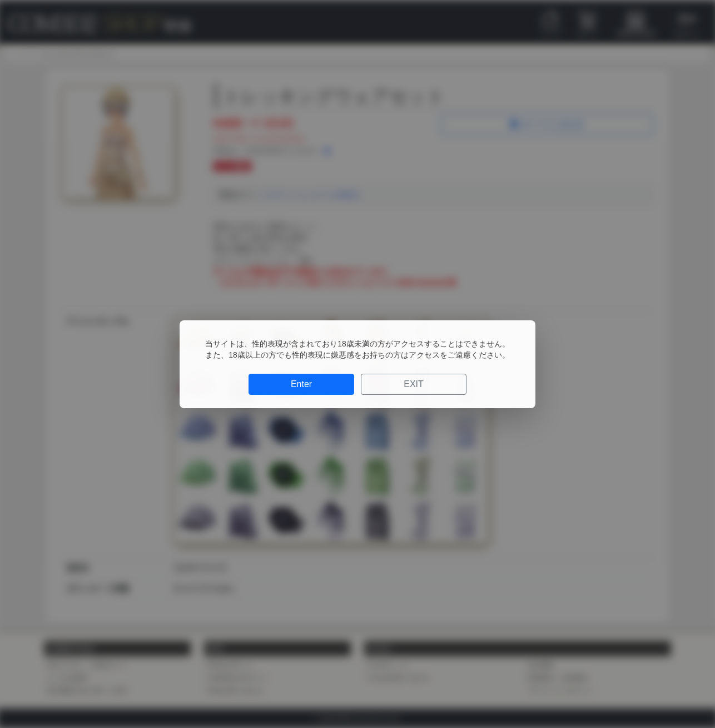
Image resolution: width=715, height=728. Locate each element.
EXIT (414, 384)
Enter (301, 384)
